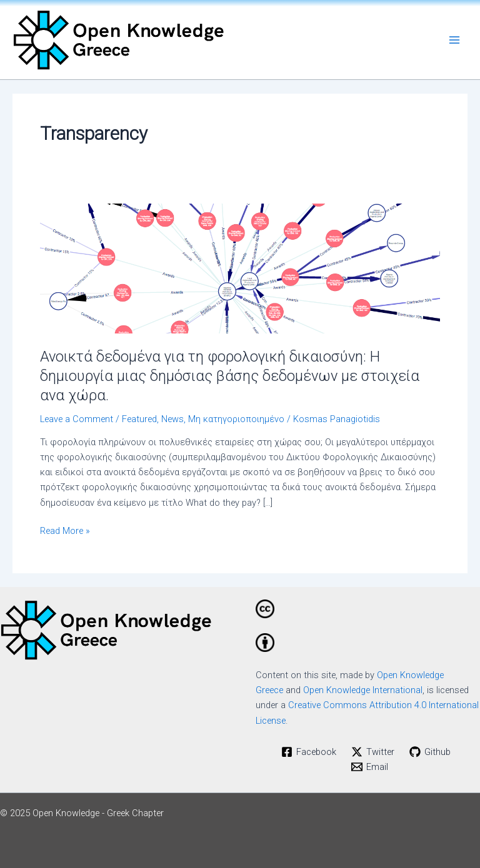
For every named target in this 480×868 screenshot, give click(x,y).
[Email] (370, 767)
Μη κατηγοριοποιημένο (236, 419)
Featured (139, 419)
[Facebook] (309, 752)
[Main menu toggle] (454, 40)
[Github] (430, 752)
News (172, 419)
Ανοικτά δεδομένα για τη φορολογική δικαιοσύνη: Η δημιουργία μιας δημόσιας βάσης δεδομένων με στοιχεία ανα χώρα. (230, 376)
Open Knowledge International (363, 690)
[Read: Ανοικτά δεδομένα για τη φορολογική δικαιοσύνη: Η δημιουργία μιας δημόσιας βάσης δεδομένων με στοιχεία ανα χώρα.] (240, 268)
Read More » (65, 530)
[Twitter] (373, 752)
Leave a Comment (77, 419)
